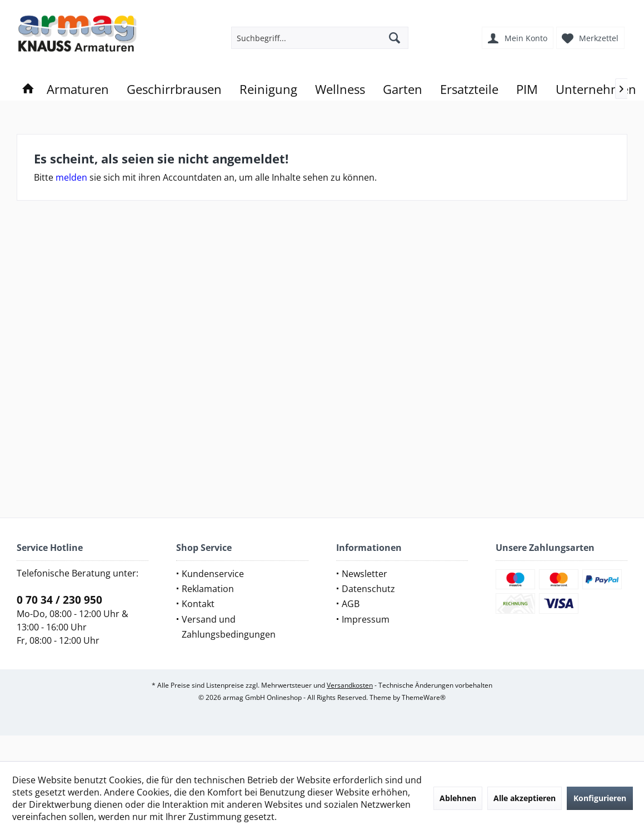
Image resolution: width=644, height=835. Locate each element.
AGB (351, 604)
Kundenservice (213, 574)
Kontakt (198, 604)
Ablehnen (458, 798)
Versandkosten (350, 685)
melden (71, 177)
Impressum (366, 619)
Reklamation (208, 589)
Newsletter (365, 574)
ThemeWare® (424, 697)
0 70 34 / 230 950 (59, 600)
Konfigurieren (600, 798)
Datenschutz (368, 589)
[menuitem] (592, 38)
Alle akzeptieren (525, 798)
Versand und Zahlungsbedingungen (229, 627)
